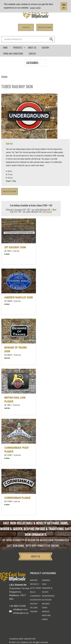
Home (5, 48)
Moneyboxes (48, 596)
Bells (33, 592)
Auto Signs (35, 588)
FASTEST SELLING (34, 606)
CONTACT (32, 54)
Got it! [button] (64, 6)
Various (46, 611)
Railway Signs (46, 606)
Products (18, 48)
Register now (45, 27)
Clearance (35, 596)
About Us (32, 48)
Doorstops (36, 600)
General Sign (46, 582)
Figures (34, 611)
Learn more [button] (35, 8)
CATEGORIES (32, 63)
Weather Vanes (46, 617)
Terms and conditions (13, 54)
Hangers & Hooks (47, 590)
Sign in (26, 27)
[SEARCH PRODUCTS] (24, 39)
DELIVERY (46, 48)
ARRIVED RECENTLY (35, 582)
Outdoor (47, 600)
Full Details (47, 212)
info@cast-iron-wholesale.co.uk (21, 611)
